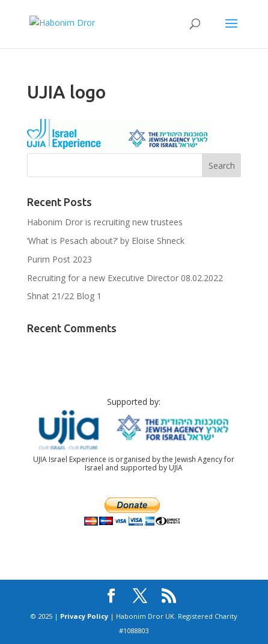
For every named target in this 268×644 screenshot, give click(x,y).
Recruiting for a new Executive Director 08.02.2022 (125, 278)
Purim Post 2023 (59, 259)
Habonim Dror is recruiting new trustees (105, 222)
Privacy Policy (84, 616)
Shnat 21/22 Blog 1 (64, 296)
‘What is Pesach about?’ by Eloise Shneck (106, 241)
